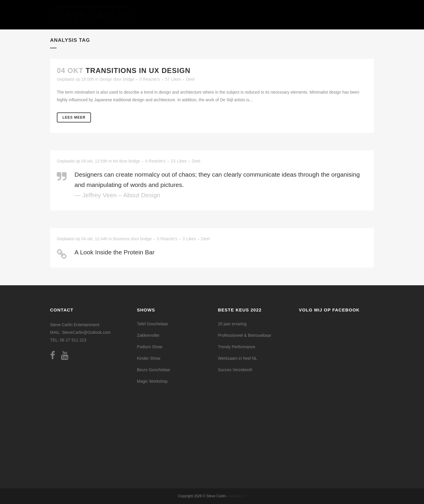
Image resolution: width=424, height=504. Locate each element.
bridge (129, 79)
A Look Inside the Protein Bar (115, 252)
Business (121, 239)
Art (115, 161)
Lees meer (74, 117)
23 (179, 161)
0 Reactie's (150, 79)
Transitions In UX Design (138, 71)
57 (173, 79)
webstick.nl (237, 496)
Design (106, 79)
